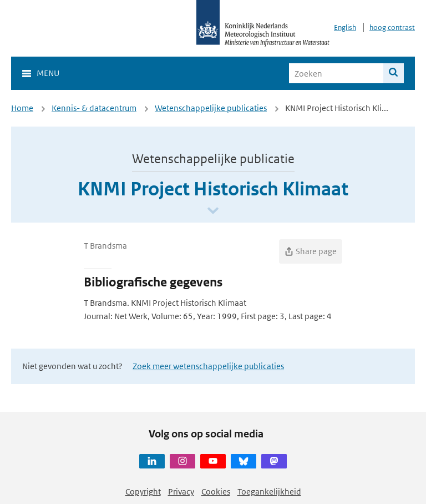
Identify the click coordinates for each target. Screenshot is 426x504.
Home (22, 108)
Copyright (143, 492)
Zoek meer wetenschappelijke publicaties (208, 366)
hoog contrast (392, 27)
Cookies (216, 492)
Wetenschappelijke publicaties (211, 108)
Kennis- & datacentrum (94, 108)
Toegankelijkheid (269, 492)
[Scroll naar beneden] (213, 211)
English (345, 27)
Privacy (181, 492)
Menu (48, 73)
